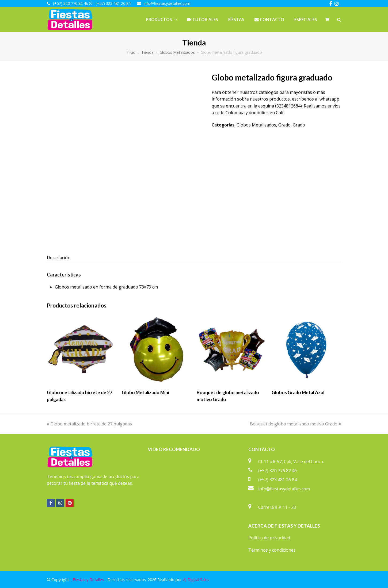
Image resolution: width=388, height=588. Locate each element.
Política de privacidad (269, 538)
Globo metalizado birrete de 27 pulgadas (89, 424)
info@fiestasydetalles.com (284, 489)
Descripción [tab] (59, 258)
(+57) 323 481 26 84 (277, 480)
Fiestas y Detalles (88, 579)
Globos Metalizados (256, 125)
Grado (284, 125)
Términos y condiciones (272, 550)
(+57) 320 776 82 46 (277, 471)
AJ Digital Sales (196, 579)
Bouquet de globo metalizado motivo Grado (296, 424)
